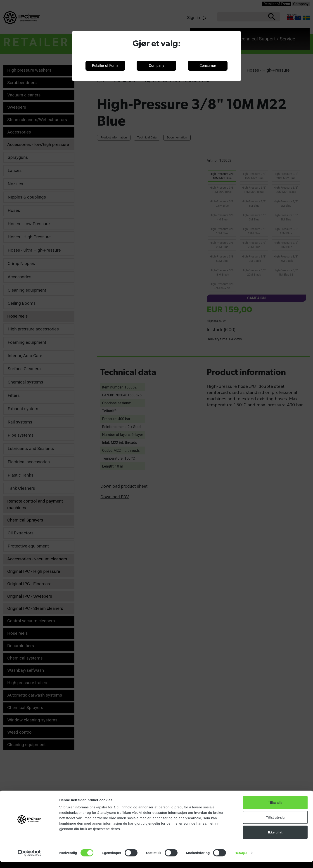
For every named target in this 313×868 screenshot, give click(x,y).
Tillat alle (275, 809)
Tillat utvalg (275, 824)
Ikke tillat (275, 838)
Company (156, 66)
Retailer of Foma (105, 66)
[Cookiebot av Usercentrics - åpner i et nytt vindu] (29, 859)
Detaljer (241, 859)
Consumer (208, 66)
